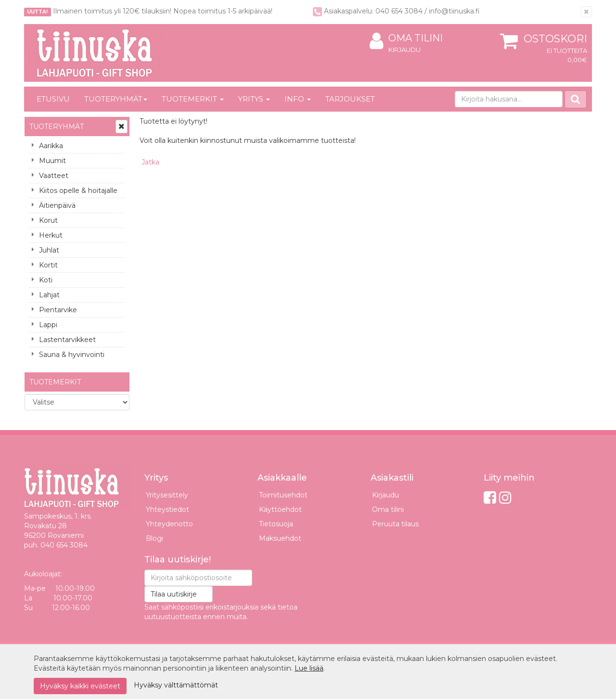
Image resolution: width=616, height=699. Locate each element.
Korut (48, 220)
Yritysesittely (167, 495)
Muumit (52, 161)
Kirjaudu (404, 50)
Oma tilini (406, 38)
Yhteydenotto (169, 524)
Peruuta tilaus (395, 524)
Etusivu (53, 99)
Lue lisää (309, 668)
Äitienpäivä (57, 205)
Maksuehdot (280, 538)
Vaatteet (54, 176)
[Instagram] (505, 498)
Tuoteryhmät (116, 99)
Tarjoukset (350, 99)
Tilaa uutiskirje (174, 594)
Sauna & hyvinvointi (72, 355)
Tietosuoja (276, 524)
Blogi (154, 538)
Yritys (254, 99)
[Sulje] (586, 12)
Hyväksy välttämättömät (176, 685)
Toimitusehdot (283, 495)
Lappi (48, 325)
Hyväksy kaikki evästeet (80, 686)
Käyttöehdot (280, 509)
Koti (46, 280)
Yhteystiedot (167, 509)
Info (298, 99)
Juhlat (49, 250)
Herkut (51, 235)
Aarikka (51, 146)
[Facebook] (490, 498)
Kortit (48, 265)
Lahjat (49, 295)
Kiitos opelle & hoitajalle (78, 191)
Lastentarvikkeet (67, 340)
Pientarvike (58, 310)
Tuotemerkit (193, 99)
